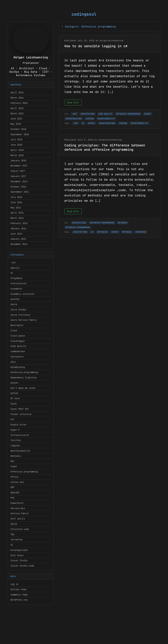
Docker (14, 383)
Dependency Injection (24, 378)
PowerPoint (17, 503)
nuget (14, 466)
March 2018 (17, 155)
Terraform (16, 540)
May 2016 (16, 208)
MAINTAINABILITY (106, 119)
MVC (12, 461)
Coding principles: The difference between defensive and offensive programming (105, 147)
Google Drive (18, 425)
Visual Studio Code (22, 566)
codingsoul (84, 14)
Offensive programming (24, 472)
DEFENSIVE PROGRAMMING (128, 114)
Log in (14, 584)
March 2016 (17, 218)
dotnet (14, 393)
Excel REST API (20, 409)
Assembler (16, 289)
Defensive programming (24, 372)
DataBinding (18, 367)
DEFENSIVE (102, 232)
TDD (12, 534)
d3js (13, 362)
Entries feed (18, 589)
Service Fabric (20, 513)
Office (14, 477)
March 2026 (17, 98)
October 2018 (18, 129)
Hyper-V (15, 430)
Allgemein (16, 278)
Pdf (12, 498)
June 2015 (16, 234)
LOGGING (90, 119)
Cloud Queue (18, 336)
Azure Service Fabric (24, 320)
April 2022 (17, 108)
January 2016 (18, 228)
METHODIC (123, 223)
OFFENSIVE (141, 232)
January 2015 (18, 239)
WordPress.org (19, 600)
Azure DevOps (18, 310)
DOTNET (148, 114)
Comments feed (19, 595)
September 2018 (20, 134)
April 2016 (17, 213)
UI (12, 545)
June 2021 (16, 119)
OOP (12, 487)
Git (12, 419)
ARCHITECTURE (88, 114)
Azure (14, 304)
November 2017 (19, 166)
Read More (73, 103)
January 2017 (18, 176)
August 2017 (18, 171)
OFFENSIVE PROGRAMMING (78, 227)
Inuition (16, 440)
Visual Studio (19, 560)
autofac (15, 299)
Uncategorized (19, 550)
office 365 (17, 482)
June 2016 (16, 202)
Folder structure (21, 414)
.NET (74, 114)
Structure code (20, 529)
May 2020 (16, 124)
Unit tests (17, 555)
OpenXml (15, 492)
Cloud (14, 330)
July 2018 (16, 139)
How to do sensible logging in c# (96, 46)
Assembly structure (22, 294)
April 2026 (17, 92)
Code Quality (18, 346)
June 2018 (16, 145)
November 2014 (19, 244)
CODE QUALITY (105, 114)
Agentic (15, 268)
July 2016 (16, 197)
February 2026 (19, 103)
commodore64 (18, 351)
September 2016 (20, 192)
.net (13, 263)
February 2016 (19, 223)
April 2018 (17, 150)
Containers (17, 357)
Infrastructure (20, 435)
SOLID (14, 524)
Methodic (16, 456)
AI (12, 273)
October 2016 (18, 187)
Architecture (18, 283)
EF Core (15, 398)
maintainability (20, 451)
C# (83, 123)
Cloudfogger (18, 341)
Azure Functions (20, 315)
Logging (15, 445)
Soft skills (18, 519)
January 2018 (18, 161)
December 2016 (19, 181)
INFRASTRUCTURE (74, 119)
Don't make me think (23, 388)
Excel (14, 404)
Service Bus (18, 508)
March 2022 (17, 114)
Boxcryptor (17, 325)
